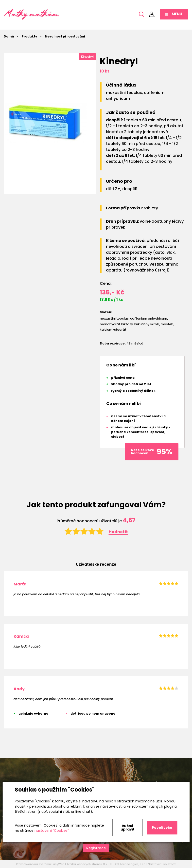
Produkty (29, 36)
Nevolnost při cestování (65, 36)
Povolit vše (162, 828)
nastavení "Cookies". (52, 831)
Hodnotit (118, 532)
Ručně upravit (128, 828)
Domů (9, 36)
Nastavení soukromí (162, 864)
